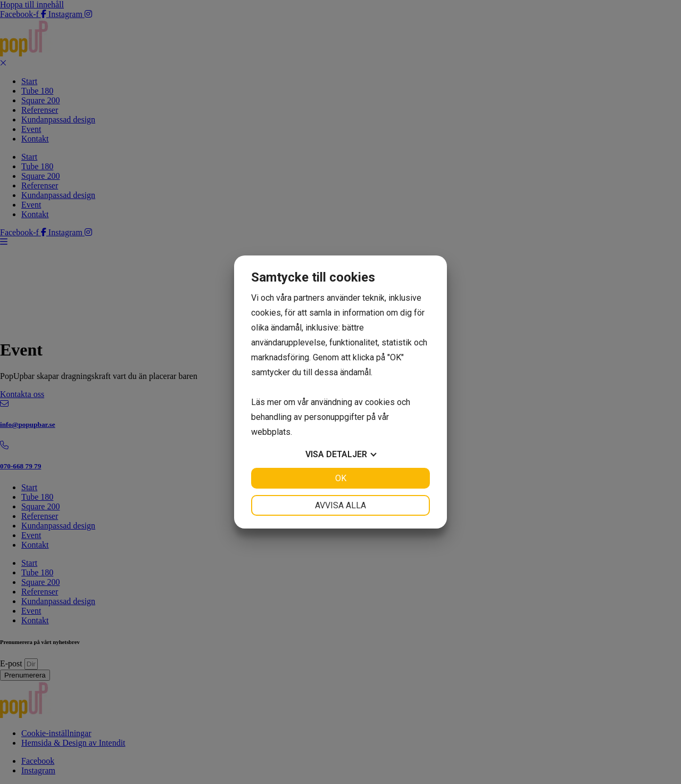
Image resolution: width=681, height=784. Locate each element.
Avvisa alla (340, 505)
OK (341, 478)
